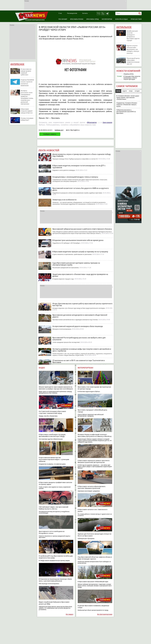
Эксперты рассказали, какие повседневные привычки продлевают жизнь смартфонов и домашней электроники (27, 97)
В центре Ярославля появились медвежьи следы (93, 606)
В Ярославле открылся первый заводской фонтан (27, 111)
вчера (131, 91)
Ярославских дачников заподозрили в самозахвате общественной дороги (80, 316)
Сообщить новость (50, 134)
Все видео (70, 614)
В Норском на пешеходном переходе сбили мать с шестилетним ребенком (55, 580)
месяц (118, 91)
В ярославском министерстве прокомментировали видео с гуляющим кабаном (54, 459)
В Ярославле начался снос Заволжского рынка (93, 510)
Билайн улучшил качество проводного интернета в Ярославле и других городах (133, 36)
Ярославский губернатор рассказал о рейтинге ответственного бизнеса (82, 229)
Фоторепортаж (107, 19)
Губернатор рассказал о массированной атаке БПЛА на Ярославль (126, 112)
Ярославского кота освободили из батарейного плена (52, 532)
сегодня (137, 91)
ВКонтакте (92, 122)
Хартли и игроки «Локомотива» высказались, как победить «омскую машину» (133, 49)
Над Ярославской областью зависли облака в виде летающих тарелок (95, 558)
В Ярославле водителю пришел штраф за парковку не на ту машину (80, 252)
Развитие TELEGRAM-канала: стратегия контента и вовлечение (28, 83)
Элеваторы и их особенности (64, 200)
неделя (125, 91)
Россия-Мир (63, 19)
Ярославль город (93, 19)
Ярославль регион (77, 19)
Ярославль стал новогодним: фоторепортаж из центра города (94, 388)
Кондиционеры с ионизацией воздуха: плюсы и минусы (75, 177)
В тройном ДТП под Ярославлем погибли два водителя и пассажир (56, 557)
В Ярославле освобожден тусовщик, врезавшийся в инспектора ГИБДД (52, 435)
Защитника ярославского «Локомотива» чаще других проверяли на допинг (80, 275)
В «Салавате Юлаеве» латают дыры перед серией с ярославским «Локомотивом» (128, 98)
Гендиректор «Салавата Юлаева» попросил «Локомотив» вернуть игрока (127, 105)
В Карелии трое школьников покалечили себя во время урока (78, 240)
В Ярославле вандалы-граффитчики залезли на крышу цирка (55, 483)
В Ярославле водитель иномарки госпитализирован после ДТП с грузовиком (79, 167)
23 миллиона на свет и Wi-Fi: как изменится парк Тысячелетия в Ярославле (78, 361)
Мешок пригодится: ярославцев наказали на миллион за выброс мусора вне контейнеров (56, 388)
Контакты (85, 13)
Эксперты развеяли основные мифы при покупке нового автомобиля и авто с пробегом (82, 350)
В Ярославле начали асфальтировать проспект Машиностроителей (92, 487)
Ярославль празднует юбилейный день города (92, 411)
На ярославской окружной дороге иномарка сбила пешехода (78, 326)
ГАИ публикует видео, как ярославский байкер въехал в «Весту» (53, 508)
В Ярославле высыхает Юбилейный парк (93, 582)
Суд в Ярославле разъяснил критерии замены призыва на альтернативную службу (76, 264)
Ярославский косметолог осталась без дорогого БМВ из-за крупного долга (81, 189)
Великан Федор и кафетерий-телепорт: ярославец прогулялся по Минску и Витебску (95, 435)
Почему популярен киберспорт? (27, 119)
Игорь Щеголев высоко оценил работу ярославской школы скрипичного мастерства (82, 304)
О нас (60, 13)
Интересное (17, 64)
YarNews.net (59, 130)
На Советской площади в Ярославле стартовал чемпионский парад (52, 412)
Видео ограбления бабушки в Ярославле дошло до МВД (54, 603)
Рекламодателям (72, 13)
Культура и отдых (121, 19)
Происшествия (136, 19)
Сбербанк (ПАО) (129, 74)
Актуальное (124, 27)
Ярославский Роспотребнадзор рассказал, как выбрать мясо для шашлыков (79, 339)
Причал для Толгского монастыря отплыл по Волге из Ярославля (95, 535)
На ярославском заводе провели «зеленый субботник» (26, 72)
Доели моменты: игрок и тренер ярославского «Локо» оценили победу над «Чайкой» (82, 155)
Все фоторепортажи (105, 614)
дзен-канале (107, 122)
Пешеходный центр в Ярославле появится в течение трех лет (133, 61)
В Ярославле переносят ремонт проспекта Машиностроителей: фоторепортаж (94, 461)
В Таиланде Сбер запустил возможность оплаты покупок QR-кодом (132, 78)
